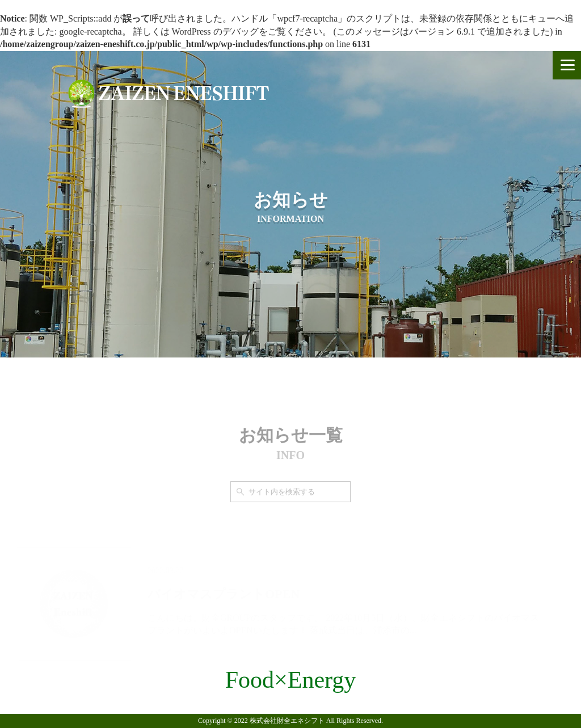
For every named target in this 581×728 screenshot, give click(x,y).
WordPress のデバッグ (215, 31)
